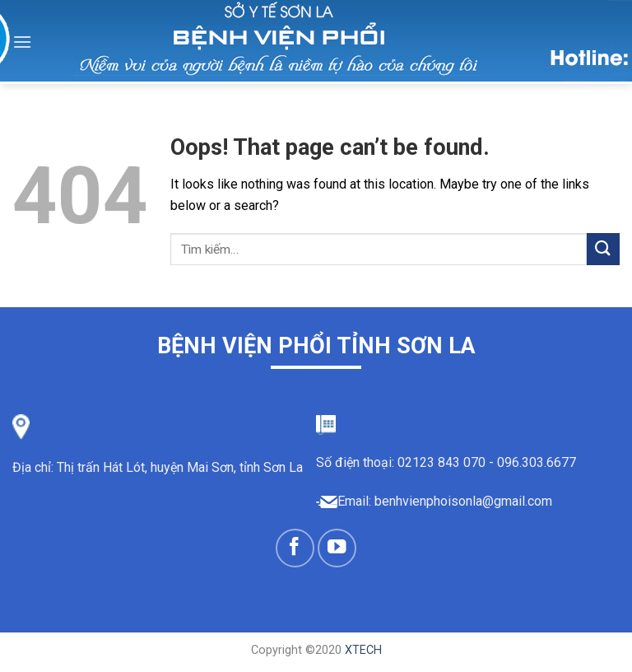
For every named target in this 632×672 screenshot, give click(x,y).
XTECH (363, 650)
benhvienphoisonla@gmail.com (463, 501)
